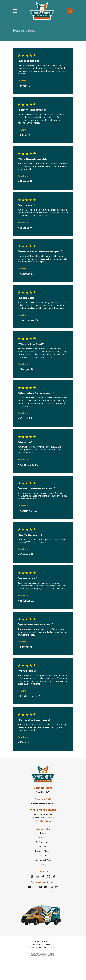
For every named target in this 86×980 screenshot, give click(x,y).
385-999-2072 (43, 803)
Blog (43, 864)
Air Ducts (43, 855)
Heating (43, 847)
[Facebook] (43, 877)
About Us (43, 838)
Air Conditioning (43, 842)
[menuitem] (30, 947)
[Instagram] (48, 877)
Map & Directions (43, 821)
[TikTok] (54, 877)
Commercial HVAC (43, 860)
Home (43, 833)
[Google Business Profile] (32, 877)
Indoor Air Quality (43, 851)
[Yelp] (37, 877)
